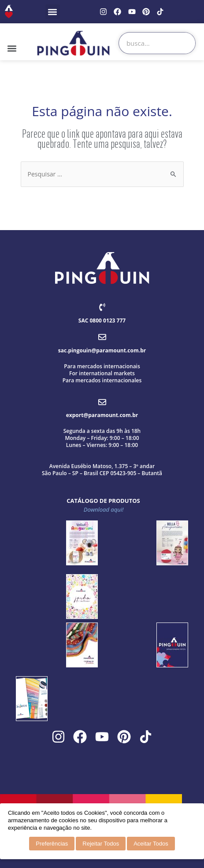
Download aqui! (104, 509)
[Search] (184, 43)
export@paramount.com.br (102, 415)
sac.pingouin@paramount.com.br (102, 350)
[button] (53, 12)
